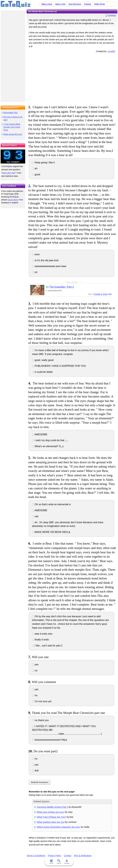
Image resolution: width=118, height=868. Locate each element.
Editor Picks (100, 4)
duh (35, 771)
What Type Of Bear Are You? (51, 817)
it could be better (42, 372)
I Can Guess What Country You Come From (12, 127)
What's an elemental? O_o (48, 446)
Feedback (112, 15)
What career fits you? (13, 134)
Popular (88, 4)
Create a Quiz (101, 294)
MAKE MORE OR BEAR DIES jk (51, 532)
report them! (13, 200)
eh (35, 168)
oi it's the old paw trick (45, 260)
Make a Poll (60, 4)
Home (51, 862)
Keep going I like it (43, 162)
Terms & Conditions (36, 856)
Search (59, 862)
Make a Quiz (47, 4)
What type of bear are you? (51, 812)
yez (35, 765)
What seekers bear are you (51, 822)
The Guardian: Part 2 (62, 287)
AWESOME (40, 434)
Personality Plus (11, 113)
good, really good (43, 360)
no (35, 670)
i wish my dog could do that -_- (50, 440)
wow (36, 254)
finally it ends (40, 640)
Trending (67, 862)
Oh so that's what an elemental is (51, 504)
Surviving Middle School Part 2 (52, 807)
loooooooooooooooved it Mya (49, 740)
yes (35, 664)
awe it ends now (42, 634)
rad (35, 516)
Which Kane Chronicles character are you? (59, 827)
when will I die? (9, 173)
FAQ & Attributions (83, 856)
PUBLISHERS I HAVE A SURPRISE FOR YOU (59, 366)
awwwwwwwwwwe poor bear (49, 266)
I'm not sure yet (42, 701)
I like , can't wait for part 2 (47, 646)
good (36, 174)
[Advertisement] (72, 78)
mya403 (111, 51)
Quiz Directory (75, 4)
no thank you (40, 720)
